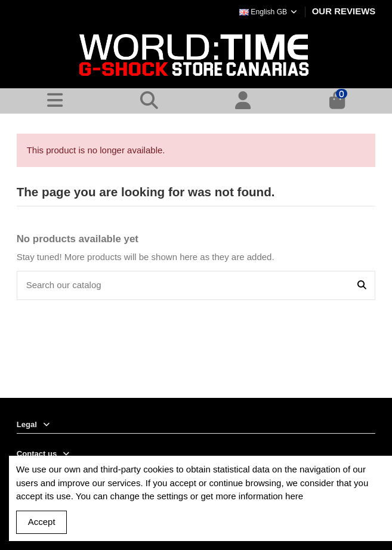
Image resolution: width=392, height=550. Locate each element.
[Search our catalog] (362, 285)
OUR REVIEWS (344, 11)
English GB (269, 12)
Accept (42, 522)
